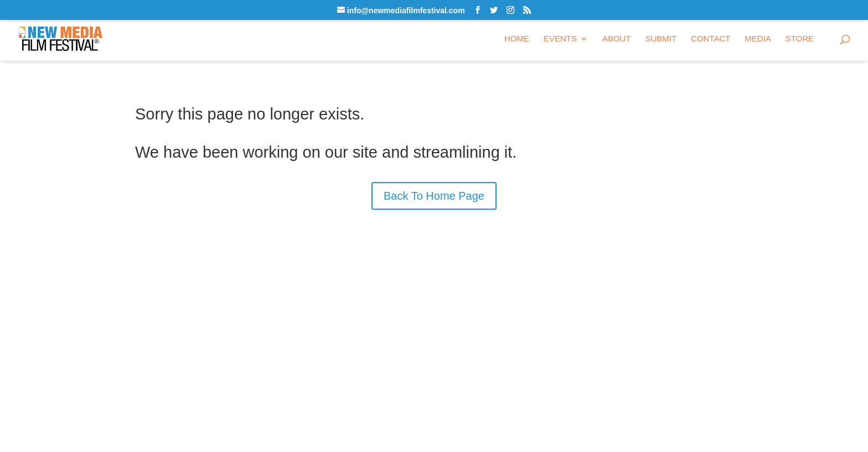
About (617, 39)
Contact (711, 39)
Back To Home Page (434, 196)
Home (517, 39)
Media (758, 39)
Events (560, 39)
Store (800, 39)
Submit (661, 39)
